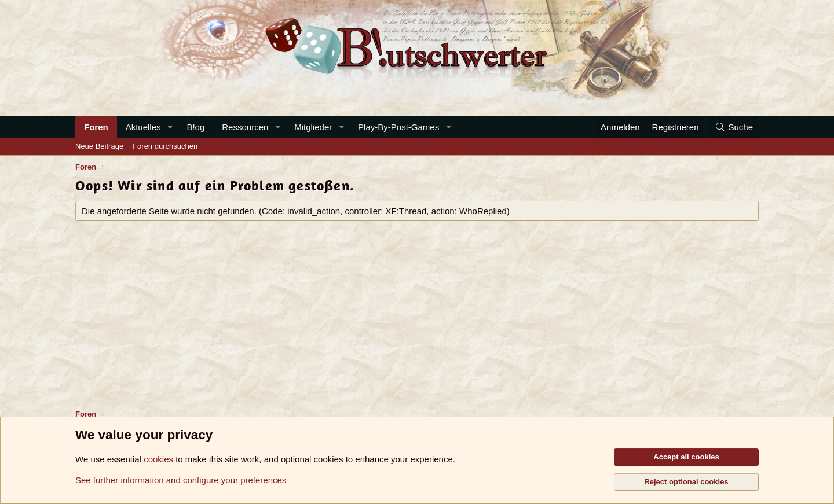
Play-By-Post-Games (398, 127)
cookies (158, 459)
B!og (195, 127)
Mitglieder (313, 127)
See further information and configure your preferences (181, 480)
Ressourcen (245, 127)
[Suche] (734, 127)
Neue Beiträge (99, 146)
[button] (170, 127)
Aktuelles (143, 127)
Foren (96, 127)
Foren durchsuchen (165, 146)
